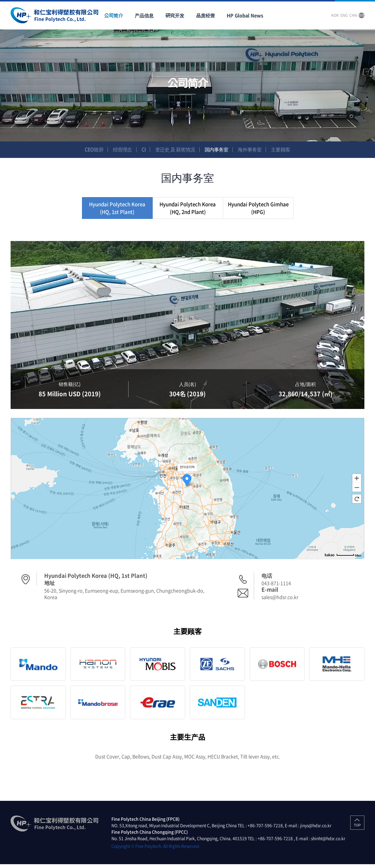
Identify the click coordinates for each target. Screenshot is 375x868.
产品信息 (144, 15)
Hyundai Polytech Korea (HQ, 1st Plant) (117, 210)
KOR (335, 15)
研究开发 (175, 15)
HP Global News (245, 15)
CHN (353, 15)
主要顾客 (284, 150)
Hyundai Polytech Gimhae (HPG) (258, 210)
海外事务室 (252, 150)
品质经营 (205, 15)
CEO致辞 (90, 150)
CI (142, 150)
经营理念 (120, 150)
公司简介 (114, 15)
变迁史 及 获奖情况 (175, 150)
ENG (344, 15)
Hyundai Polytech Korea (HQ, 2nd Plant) (188, 210)
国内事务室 (218, 150)
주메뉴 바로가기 (0, 0)
